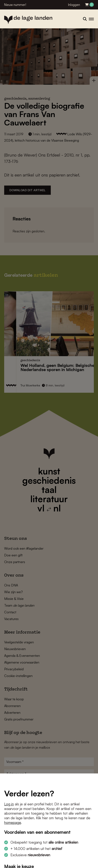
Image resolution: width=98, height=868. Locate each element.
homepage (13, 823)
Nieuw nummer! (15, 5)
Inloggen (74, 5)
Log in (9, 804)
